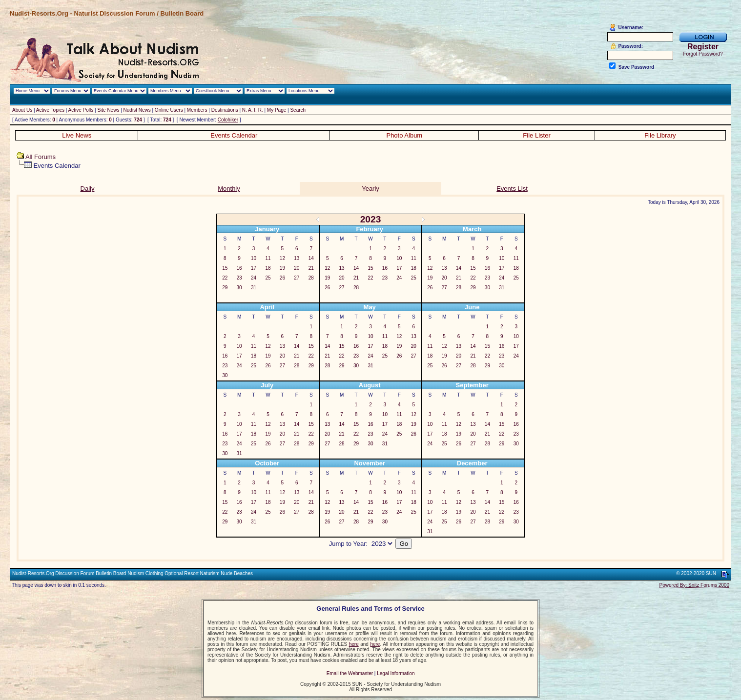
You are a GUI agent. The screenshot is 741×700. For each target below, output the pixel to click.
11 (268, 258)
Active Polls (81, 110)
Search (298, 110)
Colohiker (228, 120)
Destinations (225, 110)
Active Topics (50, 110)
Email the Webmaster (350, 673)
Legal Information (396, 673)
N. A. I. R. (253, 110)
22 (225, 278)
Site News (108, 110)
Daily (88, 189)
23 (239, 278)
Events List (512, 189)
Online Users (169, 110)
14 (311, 258)
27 (297, 278)
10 (254, 258)
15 (225, 268)
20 (297, 268)
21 (311, 268)
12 (282, 258)
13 (297, 258)
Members (197, 110)
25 (268, 278)
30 (239, 288)
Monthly (229, 189)
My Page (277, 110)
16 (239, 268)
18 (268, 268)
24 (254, 278)
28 (311, 278)
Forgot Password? (703, 54)
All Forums (41, 157)
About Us (22, 110)
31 (254, 288)
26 (282, 278)
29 (225, 288)
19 (282, 268)
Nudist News (137, 110)
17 (254, 268)
